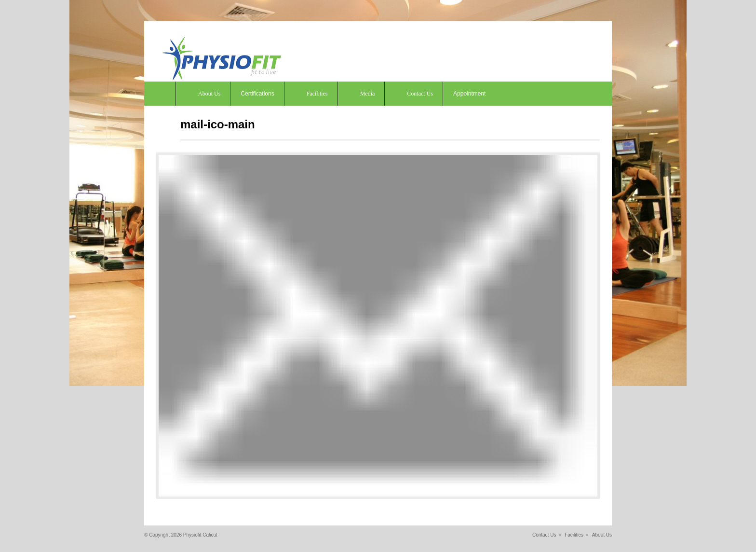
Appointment (469, 94)
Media (368, 94)
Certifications (257, 94)
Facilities (317, 94)
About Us (209, 94)
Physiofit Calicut (200, 535)
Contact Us (420, 94)
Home (160, 94)
